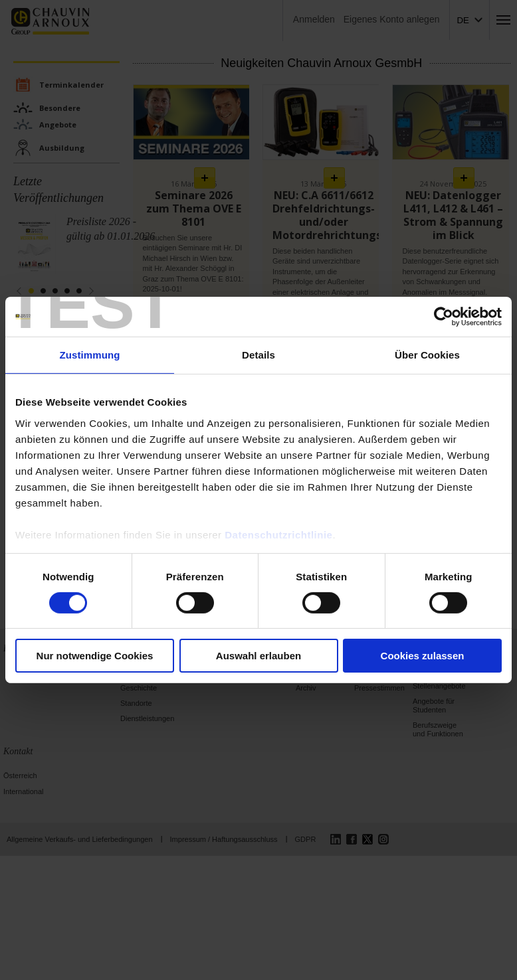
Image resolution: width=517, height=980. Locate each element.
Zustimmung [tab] (90, 355)
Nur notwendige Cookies (95, 656)
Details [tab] (258, 355)
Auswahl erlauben (258, 656)
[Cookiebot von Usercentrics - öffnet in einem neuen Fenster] (444, 317)
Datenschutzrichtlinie (278, 534)
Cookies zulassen (423, 656)
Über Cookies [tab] (427, 355)
